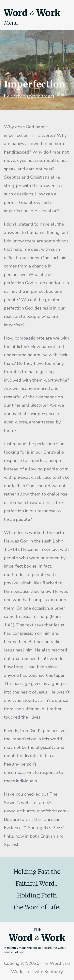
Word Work (32, 13)
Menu (11, 23)
